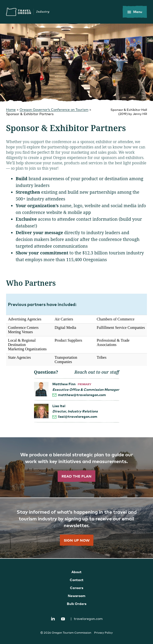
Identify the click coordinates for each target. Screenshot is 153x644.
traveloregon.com (87, 619)
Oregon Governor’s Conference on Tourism (54, 110)
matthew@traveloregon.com (82, 395)
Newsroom (77, 596)
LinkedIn (53, 619)
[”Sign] (76, 528)
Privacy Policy (103, 633)
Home (11, 110)
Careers (77, 588)
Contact (77, 580)
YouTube (63, 619)
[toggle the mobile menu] (135, 12)
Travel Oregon (28, 12)
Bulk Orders (77, 604)
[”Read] (76, 468)
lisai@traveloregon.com (78, 416)
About (76, 572)
